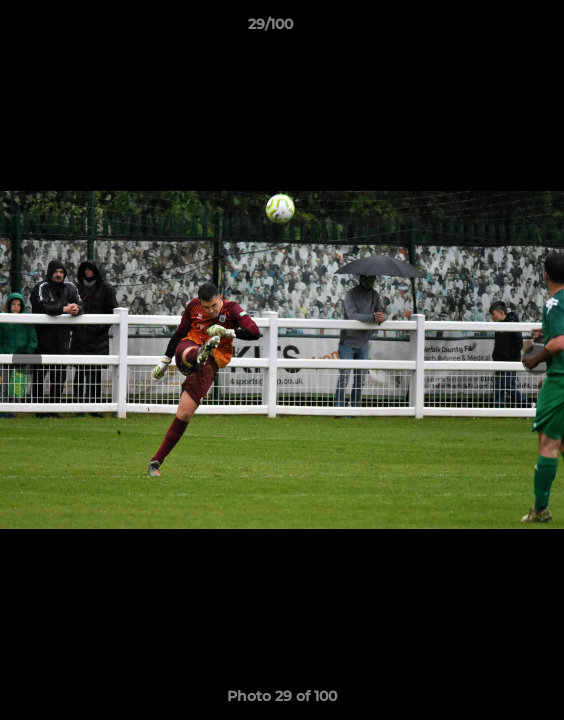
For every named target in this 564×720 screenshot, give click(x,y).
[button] (492, 29)
